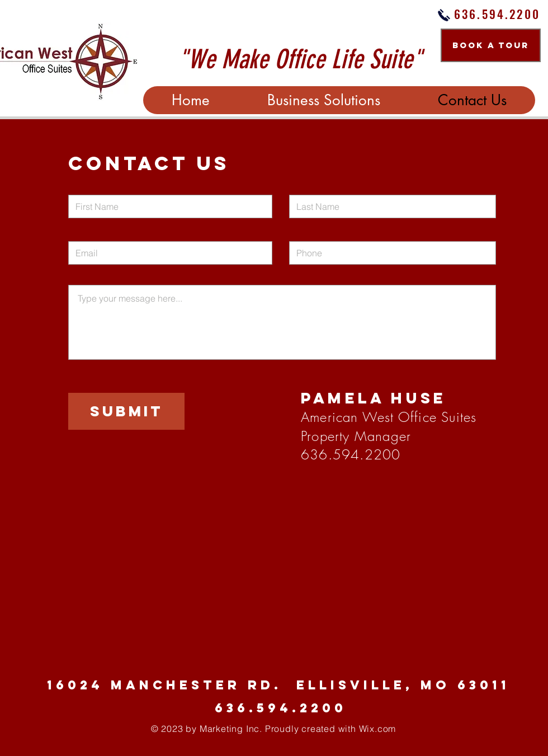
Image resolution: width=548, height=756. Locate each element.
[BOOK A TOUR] (491, 45)
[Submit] (126, 411)
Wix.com (378, 729)
